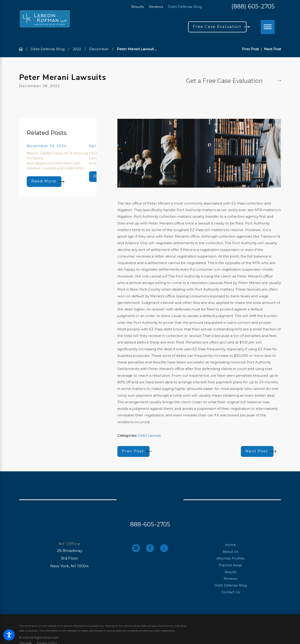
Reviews (156, 7)
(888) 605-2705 (253, 7)
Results (138, 7)
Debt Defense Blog (185, 7)
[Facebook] (150, 548)
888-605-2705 (150, 524)
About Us (231, 552)
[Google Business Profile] (136, 548)
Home (230, 545)
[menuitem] (231, 545)
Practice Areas (230, 565)
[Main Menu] (268, 27)
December (99, 49)
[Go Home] (23, 49)
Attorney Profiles (231, 558)
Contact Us (231, 592)
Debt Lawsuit (149, 435)
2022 (77, 49)
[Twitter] (164, 548)
